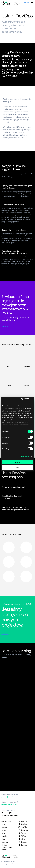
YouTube (23, 827)
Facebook (23, 824)
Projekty (4, 827)
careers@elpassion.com (9, 804)
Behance (23, 845)
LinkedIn (22, 821)
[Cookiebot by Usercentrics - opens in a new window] (22, 399)
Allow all (17, 462)
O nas (3, 833)
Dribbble (23, 842)
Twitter (22, 833)
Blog (3, 839)
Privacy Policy (4, 864)
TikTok (22, 836)
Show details (25, 456)
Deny (17, 467)
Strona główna (6, 821)
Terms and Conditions (13, 864)
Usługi (3, 824)
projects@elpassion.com (9, 797)
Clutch (22, 839)
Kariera (4, 830)
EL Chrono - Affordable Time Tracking (7, 847)
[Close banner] (32, 399)
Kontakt (4, 836)
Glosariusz (5, 842)
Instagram (23, 830)
